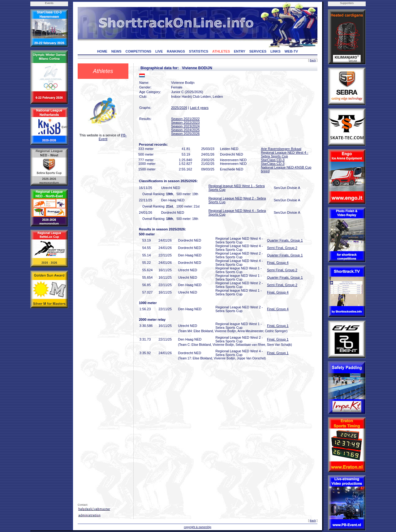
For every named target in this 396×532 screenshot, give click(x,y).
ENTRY (240, 51)
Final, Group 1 (278, 326)
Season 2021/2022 (185, 119)
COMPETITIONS (138, 51)
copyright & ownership (198, 527)
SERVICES (258, 51)
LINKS (275, 51)
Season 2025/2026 (185, 134)
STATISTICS (199, 51)
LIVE (159, 51)
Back (313, 60)
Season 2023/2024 (185, 126)
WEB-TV (291, 51)
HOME (102, 51)
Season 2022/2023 (185, 122)
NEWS (116, 51)
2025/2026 (179, 108)
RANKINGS (176, 51)
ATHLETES (221, 51)
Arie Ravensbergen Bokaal (281, 149)
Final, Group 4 (278, 263)
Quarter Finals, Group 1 (285, 240)
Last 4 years (199, 108)
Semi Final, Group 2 (282, 248)
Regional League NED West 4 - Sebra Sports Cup (284, 154)
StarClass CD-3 (273, 160)
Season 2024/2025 (185, 130)
